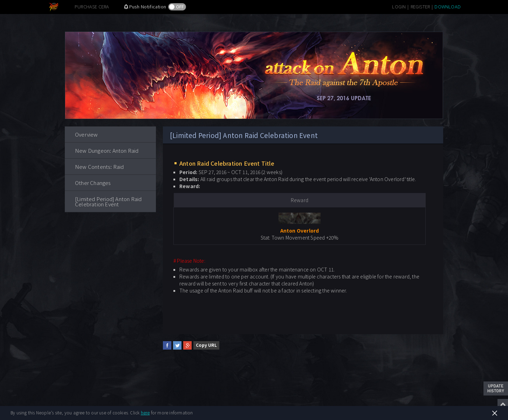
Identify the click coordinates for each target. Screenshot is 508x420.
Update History (496, 388)
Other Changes (93, 183)
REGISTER (420, 6)
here (145, 412)
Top (503, 404)
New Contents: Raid (99, 167)
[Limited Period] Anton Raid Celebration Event (108, 201)
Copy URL (206, 345)
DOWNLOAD (448, 6)
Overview (87, 134)
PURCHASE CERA (92, 6)
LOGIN (399, 6)
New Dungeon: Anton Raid (107, 150)
